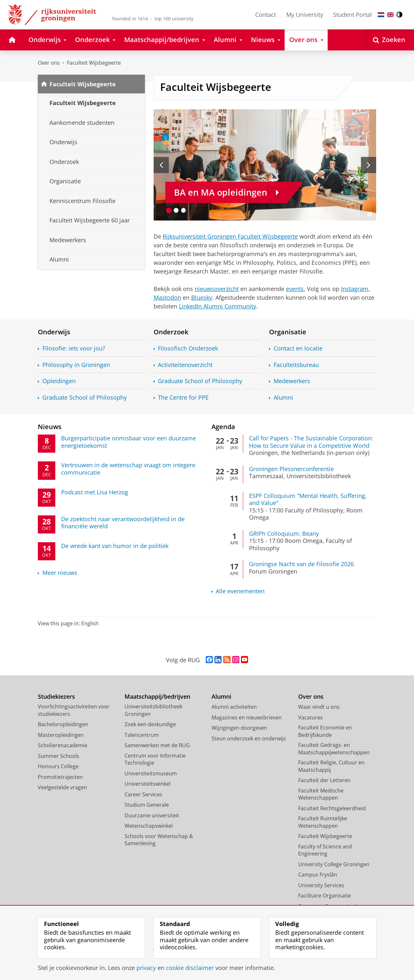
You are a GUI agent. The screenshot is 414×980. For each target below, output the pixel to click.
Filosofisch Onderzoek (188, 348)
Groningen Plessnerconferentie (291, 469)
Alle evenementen (240, 591)
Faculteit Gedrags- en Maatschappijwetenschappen (334, 749)
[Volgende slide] (369, 165)
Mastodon (167, 297)
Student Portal (353, 15)
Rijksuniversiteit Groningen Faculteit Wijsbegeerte (230, 236)
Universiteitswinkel (147, 784)
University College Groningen (334, 864)
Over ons (49, 63)
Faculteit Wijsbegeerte (94, 63)
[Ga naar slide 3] (184, 210)
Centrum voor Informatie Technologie (155, 759)
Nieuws (50, 426)
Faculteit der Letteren (324, 780)
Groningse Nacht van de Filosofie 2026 (301, 564)
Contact (266, 15)
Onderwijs (54, 332)
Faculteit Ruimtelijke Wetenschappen (323, 822)
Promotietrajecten (60, 777)
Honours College (58, 766)
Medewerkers (292, 381)
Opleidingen (59, 381)
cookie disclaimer (190, 968)
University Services (321, 885)
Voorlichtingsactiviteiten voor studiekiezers (74, 710)
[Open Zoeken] (389, 40)
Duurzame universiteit (152, 815)
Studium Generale (147, 805)
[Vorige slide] (161, 165)
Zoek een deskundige (150, 724)
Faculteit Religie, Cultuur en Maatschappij (331, 766)
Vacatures (310, 717)
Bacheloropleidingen (63, 724)
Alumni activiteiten (234, 707)
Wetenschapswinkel (149, 826)
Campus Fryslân (318, 875)
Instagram (355, 289)
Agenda (223, 426)
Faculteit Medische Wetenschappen (321, 794)
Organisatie (288, 332)
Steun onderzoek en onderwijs (249, 738)
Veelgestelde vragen (62, 787)
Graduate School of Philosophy (85, 398)
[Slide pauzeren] (370, 214)
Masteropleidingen (61, 735)
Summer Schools (59, 756)
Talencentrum (142, 735)
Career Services (143, 794)
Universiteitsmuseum (151, 773)
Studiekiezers (56, 697)
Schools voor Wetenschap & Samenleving (159, 840)
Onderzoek (171, 332)
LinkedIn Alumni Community (218, 306)
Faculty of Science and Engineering (325, 850)
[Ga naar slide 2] (176, 210)
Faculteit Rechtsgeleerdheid (332, 808)
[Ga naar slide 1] (169, 210)
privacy (146, 968)
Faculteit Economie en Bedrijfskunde (325, 731)
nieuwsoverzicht (217, 289)
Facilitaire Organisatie (325, 896)
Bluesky (202, 297)
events (295, 289)
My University (305, 15)
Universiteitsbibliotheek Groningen (153, 710)
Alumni (283, 398)
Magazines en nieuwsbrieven (247, 717)
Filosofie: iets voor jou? (74, 348)
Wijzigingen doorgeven (239, 728)
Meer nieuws (60, 573)
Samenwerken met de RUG (157, 745)
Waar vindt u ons (319, 707)
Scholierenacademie (63, 745)
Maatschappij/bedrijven (157, 697)
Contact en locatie (298, 348)
